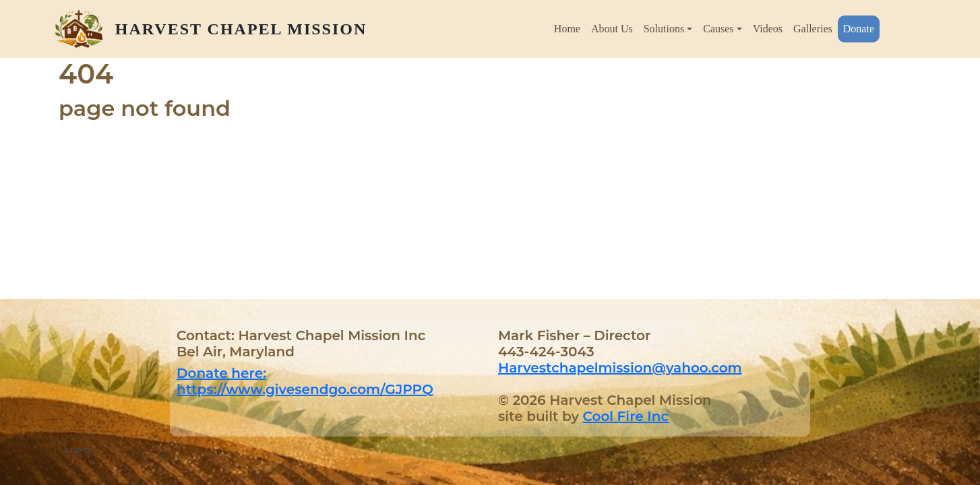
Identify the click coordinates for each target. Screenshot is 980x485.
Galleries (813, 29)
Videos (768, 29)
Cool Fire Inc (626, 416)
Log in (78, 450)
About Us (612, 29)
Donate (859, 29)
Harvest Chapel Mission (241, 29)
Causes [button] (718, 29)
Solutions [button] (664, 29)
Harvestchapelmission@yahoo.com (620, 368)
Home (567, 29)
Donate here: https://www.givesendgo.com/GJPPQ (305, 381)
